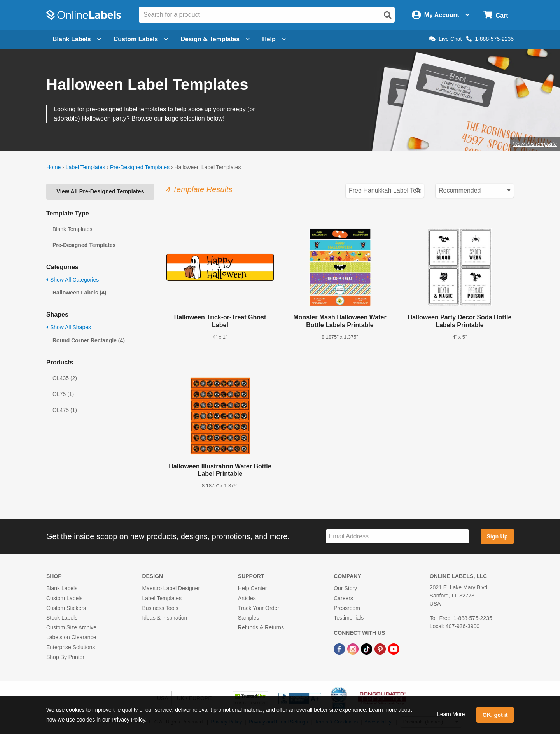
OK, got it (495, 715)
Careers (343, 598)
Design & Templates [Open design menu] (215, 39)
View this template (535, 144)
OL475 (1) (65, 410)
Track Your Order (259, 608)
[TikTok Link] (367, 648)
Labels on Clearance (71, 637)
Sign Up (497, 536)
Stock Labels (62, 618)
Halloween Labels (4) (79, 293)
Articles (247, 598)
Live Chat (445, 39)
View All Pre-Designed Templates (100, 191)
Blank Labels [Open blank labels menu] (77, 39)
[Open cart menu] (496, 15)
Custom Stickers (66, 608)
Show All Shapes (69, 327)
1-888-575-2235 (490, 39)
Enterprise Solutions (71, 647)
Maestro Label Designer (171, 588)
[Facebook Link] (340, 648)
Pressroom (347, 608)
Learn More (451, 714)
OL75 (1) (63, 394)
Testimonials (349, 618)
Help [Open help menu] (274, 39)
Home (53, 167)
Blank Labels (62, 588)
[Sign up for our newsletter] (397, 537)
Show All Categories (73, 280)
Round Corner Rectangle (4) (89, 340)
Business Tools (160, 608)
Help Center (253, 588)
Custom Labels (64, 598)
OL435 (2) (65, 378)
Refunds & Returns (261, 627)
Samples (248, 618)
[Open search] (388, 15)
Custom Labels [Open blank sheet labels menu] (141, 39)
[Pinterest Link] (381, 648)
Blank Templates (72, 229)
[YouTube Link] (394, 648)
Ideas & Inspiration (164, 618)
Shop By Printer (65, 657)
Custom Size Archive (71, 627)
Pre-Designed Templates (140, 167)
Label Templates (86, 167)
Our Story (345, 588)
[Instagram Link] (354, 648)
